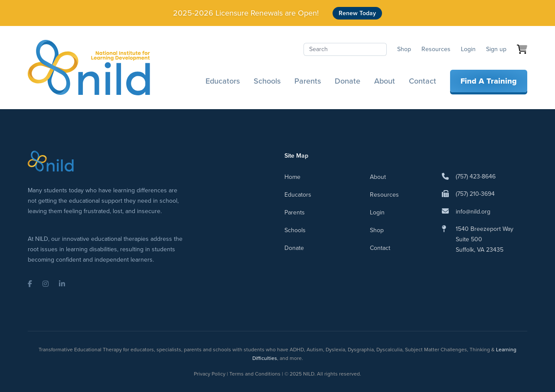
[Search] (345, 49)
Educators (223, 81)
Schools (267, 81)
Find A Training (489, 81)
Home (292, 177)
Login (468, 49)
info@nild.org (473, 212)
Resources (436, 49)
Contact (423, 81)
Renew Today (357, 13)
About (385, 81)
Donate (348, 81)
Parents (308, 81)
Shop (404, 49)
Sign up (496, 49)
